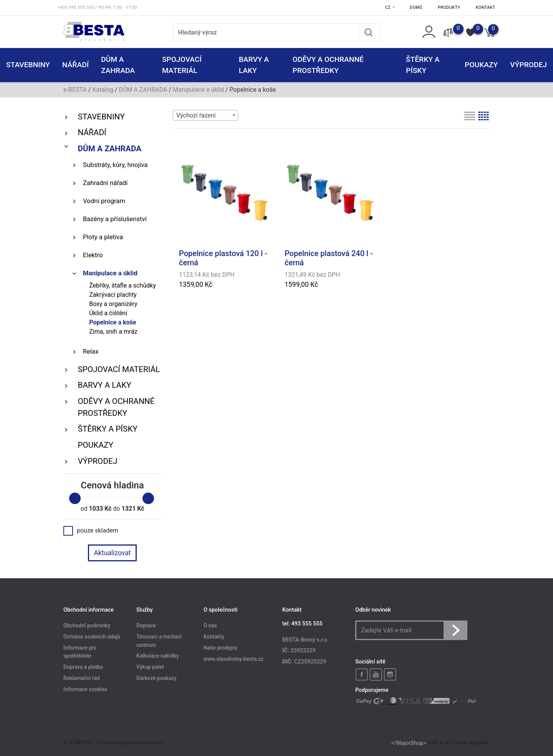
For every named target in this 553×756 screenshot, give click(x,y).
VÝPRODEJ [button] (528, 65)
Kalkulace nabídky (158, 656)
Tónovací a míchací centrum (159, 641)
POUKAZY (481, 65)
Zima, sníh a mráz (113, 332)
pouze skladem (91, 531)
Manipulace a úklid (198, 90)
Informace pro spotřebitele (80, 652)
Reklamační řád (82, 678)
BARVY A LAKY (104, 385)
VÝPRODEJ (97, 461)
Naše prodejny (220, 648)
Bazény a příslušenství (115, 219)
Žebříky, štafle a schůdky (123, 285)
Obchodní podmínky (87, 625)
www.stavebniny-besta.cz (233, 659)
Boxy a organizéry (113, 304)
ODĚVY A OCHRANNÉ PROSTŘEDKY (116, 407)
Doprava (146, 625)
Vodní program (104, 201)
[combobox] (205, 115)
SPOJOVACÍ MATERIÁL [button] (182, 65)
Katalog (103, 90)
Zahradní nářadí (105, 183)
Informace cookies (85, 690)
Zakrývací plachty (113, 295)
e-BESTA (75, 90)
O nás (210, 625)
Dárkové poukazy (156, 678)
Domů (416, 7)
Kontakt (486, 7)
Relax (91, 351)
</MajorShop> (409, 743)
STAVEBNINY (101, 117)
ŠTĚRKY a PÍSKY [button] (423, 65)
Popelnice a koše (113, 322)
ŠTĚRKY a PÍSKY (107, 429)
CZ (389, 7)
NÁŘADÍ (92, 132)
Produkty (449, 7)
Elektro (93, 255)
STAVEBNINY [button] (28, 65)
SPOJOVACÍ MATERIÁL (119, 369)
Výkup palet (150, 667)
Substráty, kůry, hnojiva (115, 165)
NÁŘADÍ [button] (75, 65)
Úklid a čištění (108, 313)
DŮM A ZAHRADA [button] (118, 65)
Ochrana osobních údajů (92, 637)
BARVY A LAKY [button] (254, 65)
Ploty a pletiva (103, 237)
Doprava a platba (83, 667)
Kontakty (214, 637)
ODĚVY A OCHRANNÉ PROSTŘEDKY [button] (328, 65)
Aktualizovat (112, 553)
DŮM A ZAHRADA (143, 90)
